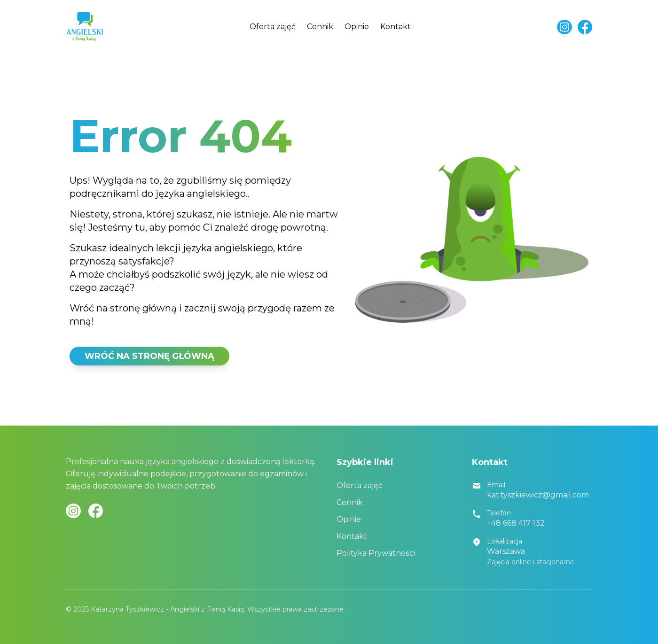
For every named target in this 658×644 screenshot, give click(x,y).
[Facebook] (585, 27)
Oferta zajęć (273, 27)
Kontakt (396, 27)
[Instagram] (564, 27)
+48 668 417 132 (516, 523)
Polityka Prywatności (376, 553)
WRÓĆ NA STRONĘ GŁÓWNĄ (149, 356)
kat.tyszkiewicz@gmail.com (538, 495)
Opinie (357, 27)
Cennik (320, 27)
